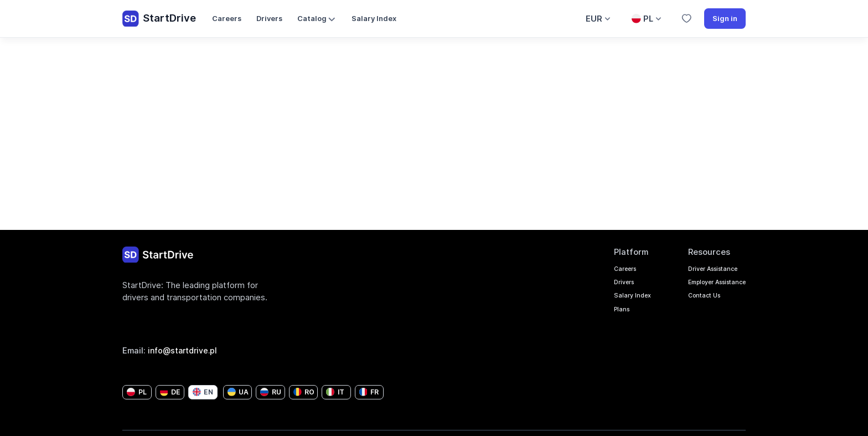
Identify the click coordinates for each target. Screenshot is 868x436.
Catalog (317, 19)
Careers (227, 18)
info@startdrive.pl (185, 350)
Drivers (269, 18)
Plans (587, 318)
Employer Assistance (704, 286)
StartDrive (159, 19)
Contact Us (685, 302)
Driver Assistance (698, 270)
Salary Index (374, 18)
